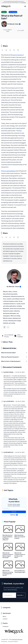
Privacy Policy (4, 642)
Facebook (6, 626)
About (4, 616)
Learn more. (24, 2)
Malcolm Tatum (14, 24)
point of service (17, 55)
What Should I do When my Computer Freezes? (20, 537)
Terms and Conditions (13, 642)
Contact (5, 619)
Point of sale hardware (8, 171)
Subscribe (14, 512)
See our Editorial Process (8, 336)
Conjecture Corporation (17, 639)
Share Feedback (18, 336)
